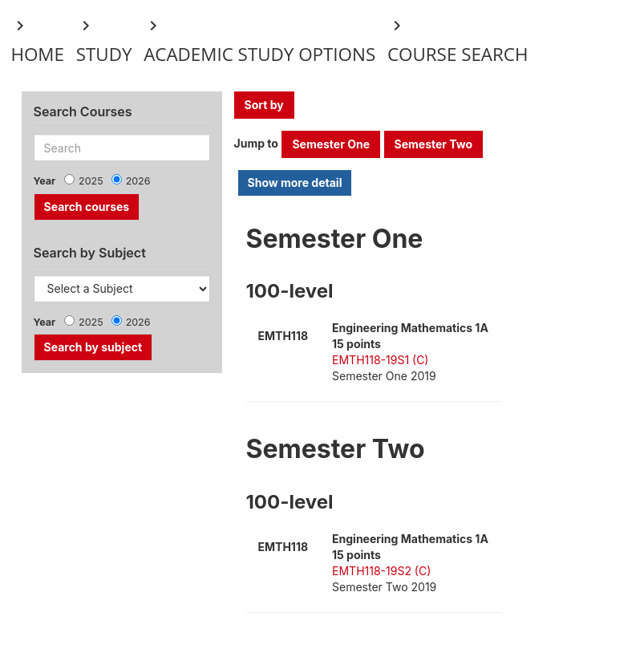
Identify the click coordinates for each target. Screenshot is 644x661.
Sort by (264, 105)
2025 (91, 181)
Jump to (256, 143)
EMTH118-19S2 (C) (381, 571)
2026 (138, 181)
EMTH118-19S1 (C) (380, 360)
